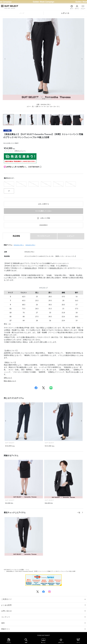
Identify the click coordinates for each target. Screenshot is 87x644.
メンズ (22, 13)
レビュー (71, 236)
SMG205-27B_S (30, 245)
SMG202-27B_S (19, 245)
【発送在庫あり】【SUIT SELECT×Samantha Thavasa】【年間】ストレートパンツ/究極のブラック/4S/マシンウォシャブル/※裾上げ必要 (41, 571)
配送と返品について (10, 381)
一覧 (79, 513)
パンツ (27, 570)
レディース (65, 13)
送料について (8, 378)
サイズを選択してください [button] (43, 211)
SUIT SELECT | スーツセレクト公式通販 (14, 570)
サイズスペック (44, 236)
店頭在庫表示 (43, 225)
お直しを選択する (43, 204)
